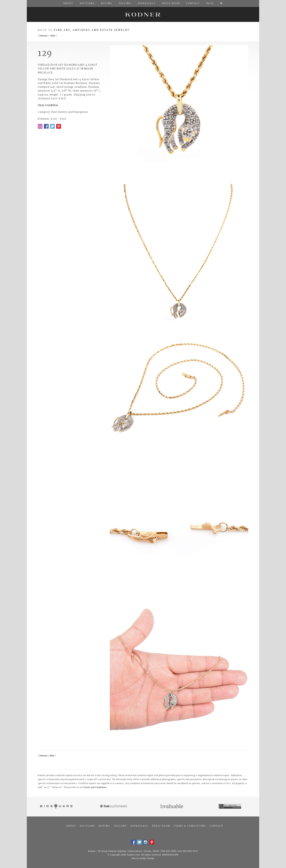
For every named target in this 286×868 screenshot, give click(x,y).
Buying (104, 826)
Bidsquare (56, 807)
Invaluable (172, 807)
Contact (216, 826)
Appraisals (139, 826)
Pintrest (59, 126)
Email (40, 126)
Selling (120, 826)
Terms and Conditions (95, 788)
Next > (54, 36)
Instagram (146, 842)
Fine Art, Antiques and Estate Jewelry (92, 30)
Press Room (161, 826)
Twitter (52, 126)
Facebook (46, 126)
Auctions (87, 826)
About (71, 826)
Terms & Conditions (190, 826)
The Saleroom (230, 807)
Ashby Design (147, 858)
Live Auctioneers (114, 807)
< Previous (43, 36)
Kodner (143, 14)
